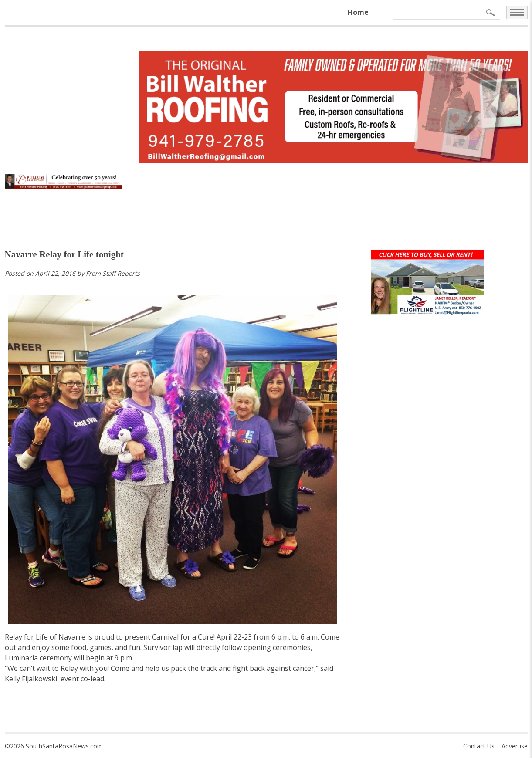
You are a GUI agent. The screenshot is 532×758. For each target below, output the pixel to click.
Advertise (515, 746)
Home (358, 12)
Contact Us (479, 746)
